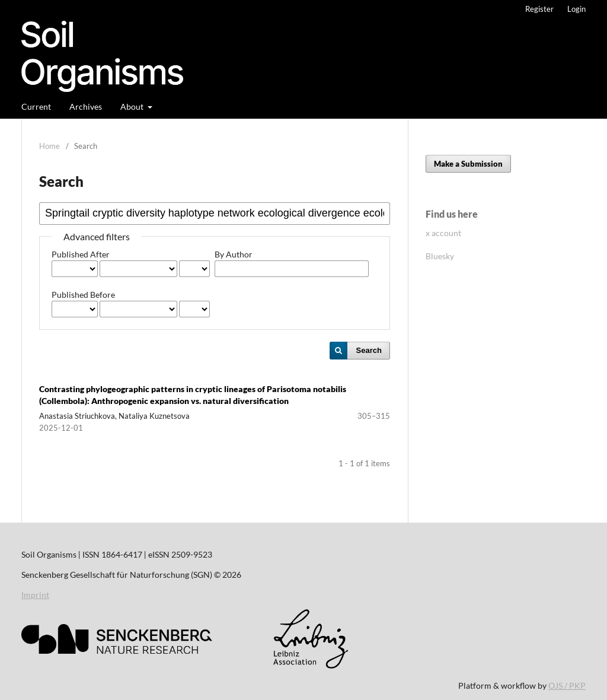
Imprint (35, 595)
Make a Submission (468, 164)
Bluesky (440, 256)
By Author (234, 254)
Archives (86, 106)
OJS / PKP (567, 685)
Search (369, 350)
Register (539, 9)
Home (49, 146)
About (133, 106)
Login (576, 9)
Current (36, 106)
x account (443, 233)
